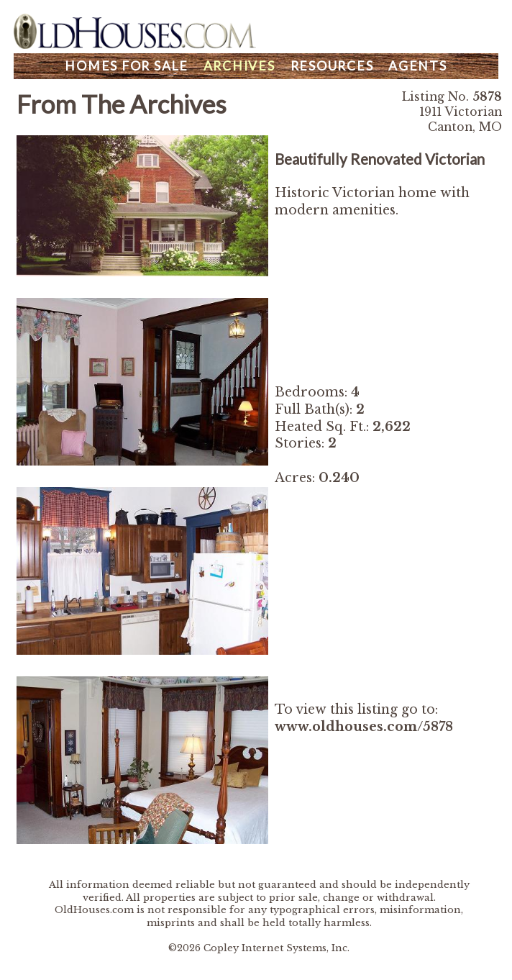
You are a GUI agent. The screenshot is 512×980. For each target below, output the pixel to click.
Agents (418, 66)
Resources (332, 66)
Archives (239, 66)
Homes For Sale (127, 66)
